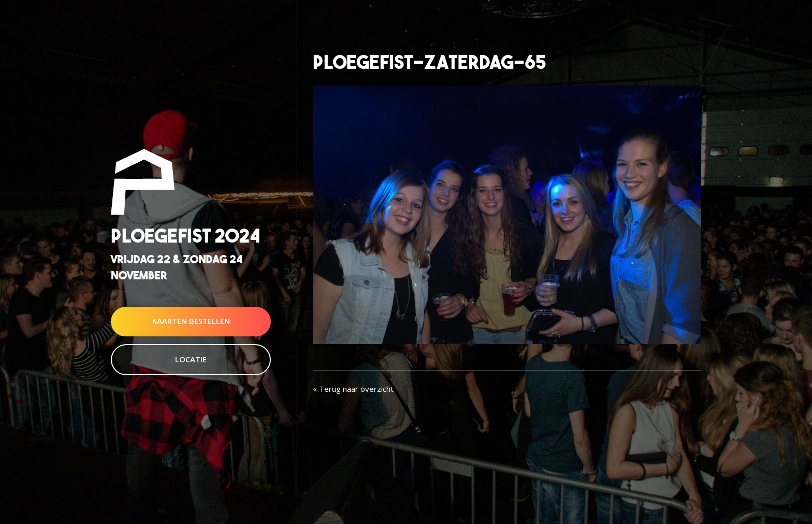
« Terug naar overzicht (353, 389)
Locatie (191, 359)
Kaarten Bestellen (191, 321)
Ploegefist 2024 (185, 236)
